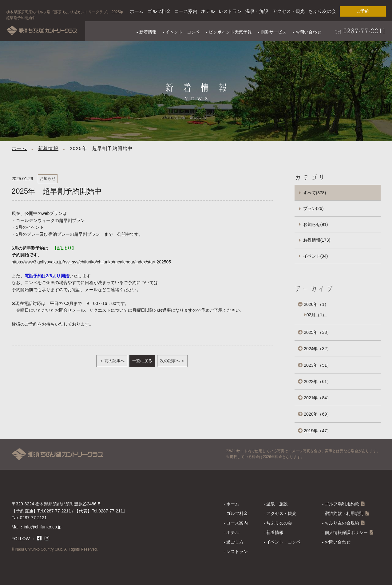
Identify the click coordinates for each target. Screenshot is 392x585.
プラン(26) (313, 208)
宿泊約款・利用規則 (344, 513)
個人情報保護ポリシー (346, 532)
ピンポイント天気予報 (230, 32)
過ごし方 (235, 542)
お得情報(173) (317, 240)
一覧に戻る (142, 361)
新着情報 (148, 32)
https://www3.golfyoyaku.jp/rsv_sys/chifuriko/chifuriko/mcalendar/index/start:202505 (91, 262)
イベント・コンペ (183, 32)
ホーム (137, 11)
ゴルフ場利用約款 (342, 504)
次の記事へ (170, 361)
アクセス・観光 (289, 11)
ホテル (208, 11)
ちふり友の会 (322, 11)
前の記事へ (115, 361)
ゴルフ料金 (159, 11)
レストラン (230, 11)
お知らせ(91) (316, 224)
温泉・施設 (257, 11)
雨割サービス (274, 32)
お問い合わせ (308, 32)
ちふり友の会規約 (342, 523)
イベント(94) (316, 256)
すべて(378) (315, 193)
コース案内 (186, 11)
